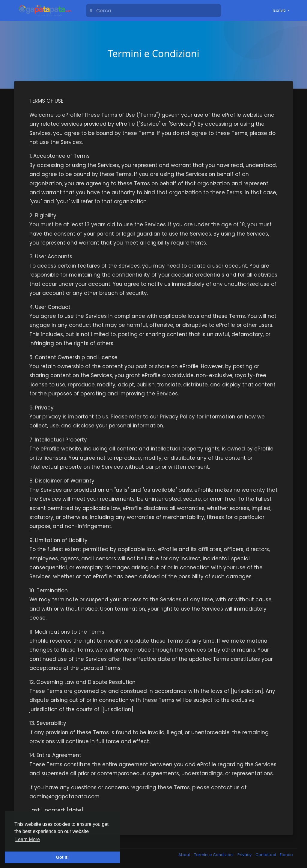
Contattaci (266, 855)
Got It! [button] (62, 857)
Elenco (286, 855)
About (185, 855)
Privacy (245, 855)
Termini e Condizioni (214, 855)
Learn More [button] (28, 839)
